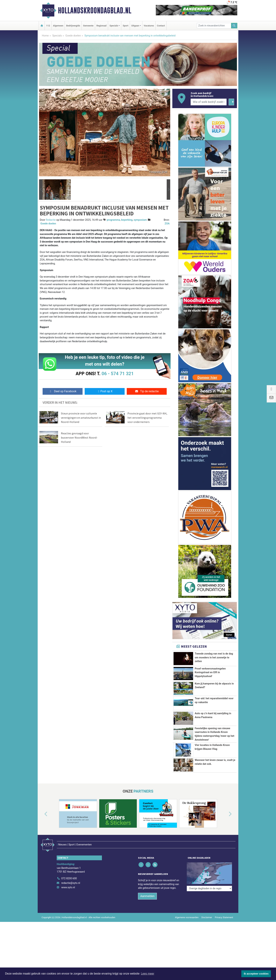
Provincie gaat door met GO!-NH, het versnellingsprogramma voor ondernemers (147, 418)
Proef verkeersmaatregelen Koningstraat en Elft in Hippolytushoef (210, 672)
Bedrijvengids (73, 26)
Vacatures (149, 26)
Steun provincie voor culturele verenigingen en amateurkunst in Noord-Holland (81, 418)
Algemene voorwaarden (187, 917)
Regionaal (101, 26)
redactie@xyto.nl (71, 883)
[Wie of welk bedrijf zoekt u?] (209, 102)
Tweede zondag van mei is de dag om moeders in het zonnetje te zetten (214, 658)
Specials (57, 36)
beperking (127, 220)
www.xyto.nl (68, 887)
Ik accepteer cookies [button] (256, 974)
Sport (126, 26)
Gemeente (88, 26)
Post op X (105, 391)
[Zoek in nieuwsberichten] (214, 26)
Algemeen (58, 26)
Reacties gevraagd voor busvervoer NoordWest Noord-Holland (79, 438)
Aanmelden (147, 896)
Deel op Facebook (63, 391)
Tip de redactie (147, 391)
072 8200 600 (69, 878)
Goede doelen (73, 36)
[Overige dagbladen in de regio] (209, 888)
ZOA (167, 224)
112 (48, 26)
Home (45, 36)
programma (113, 220)
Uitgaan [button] (135, 26)
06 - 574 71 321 (118, 374)
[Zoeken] (234, 26)
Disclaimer (207, 917)
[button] (41, 190)
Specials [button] (114, 26)
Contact (161, 26)
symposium (140, 220)
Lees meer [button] (148, 974)
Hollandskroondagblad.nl (95, 10)
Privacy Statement (224, 917)
